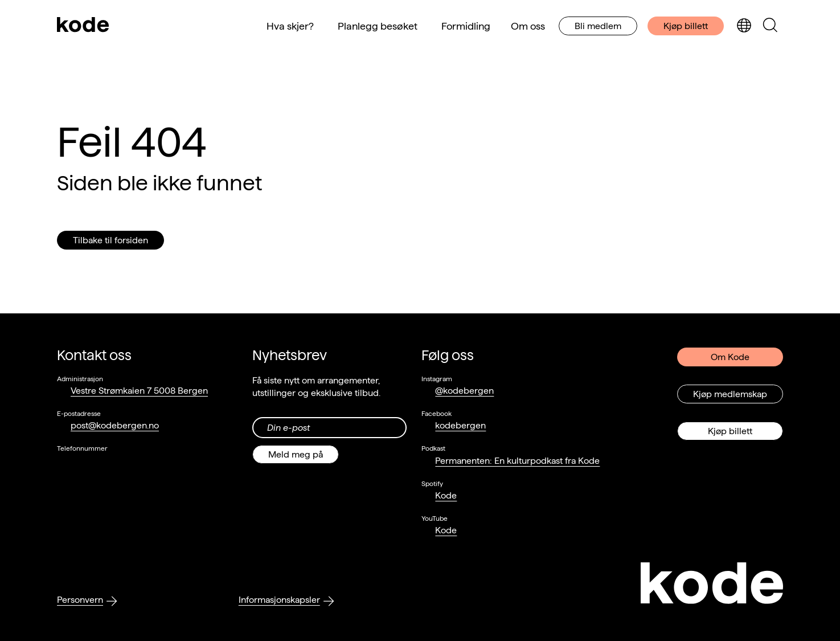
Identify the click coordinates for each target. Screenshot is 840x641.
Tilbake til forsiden (110, 240)
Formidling (466, 26)
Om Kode (730, 357)
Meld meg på (296, 454)
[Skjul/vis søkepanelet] (770, 26)
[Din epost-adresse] (329, 428)
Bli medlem (598, 26)
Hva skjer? (290, 26)
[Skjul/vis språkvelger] (744, 26)
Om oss (528, 26)
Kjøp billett (686, 26)
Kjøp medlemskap (730, 394)
